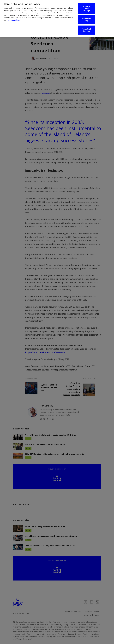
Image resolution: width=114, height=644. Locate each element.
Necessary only (86, 17)
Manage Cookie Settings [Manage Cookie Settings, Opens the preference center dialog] (86, 6)
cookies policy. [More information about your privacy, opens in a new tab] (14, 18)
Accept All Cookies (86, 28)
